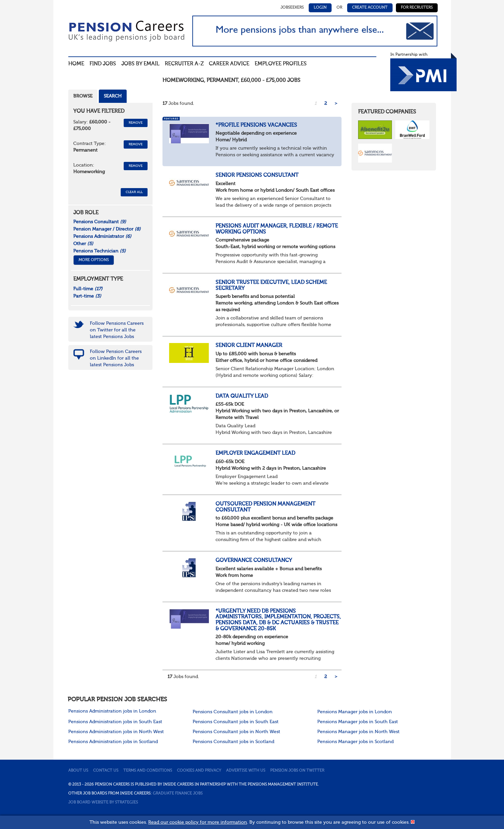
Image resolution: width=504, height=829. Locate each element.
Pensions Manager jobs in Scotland (355, 742)
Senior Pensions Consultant (257, 175)
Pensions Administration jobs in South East (115, 722)
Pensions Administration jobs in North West (116, 732)
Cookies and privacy (199, 771)
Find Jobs (103, 64)
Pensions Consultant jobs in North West (236, 732)
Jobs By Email (140, 64)
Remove (136, 123)
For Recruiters (417, 8)
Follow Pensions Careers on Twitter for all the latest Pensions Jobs (117, 330)
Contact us (106, 771)
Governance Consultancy (254, 561)
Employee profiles (281, 64)
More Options (94, 260)
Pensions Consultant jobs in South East (236, 722)
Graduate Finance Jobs (178, 794)
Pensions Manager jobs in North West (358, 732)
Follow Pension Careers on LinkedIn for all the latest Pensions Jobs (116, 358)
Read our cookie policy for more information (198, 822)
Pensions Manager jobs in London (355, 712)
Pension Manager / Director (107, 229)
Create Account (370, 8)
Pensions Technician (99, 251)
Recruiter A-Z (184, 64)
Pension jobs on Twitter (297, 771)
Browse (83, 96)
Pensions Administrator (102, 237)
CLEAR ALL (134, 192)
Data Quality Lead (242, 396)
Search (113, 96)
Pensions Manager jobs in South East (358, 722)
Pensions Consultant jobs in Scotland (233, 742)
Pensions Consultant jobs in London (233, 712)
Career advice (229, 64)
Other (83, 244)
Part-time (87, 296)
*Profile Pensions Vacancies (256, 125)
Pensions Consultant (100, 222)
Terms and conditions (148, 771)
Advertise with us (246, 771)
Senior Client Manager (249, 346)
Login (320, 8)
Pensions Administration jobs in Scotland (113, 742)
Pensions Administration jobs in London (112, 711)
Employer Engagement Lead (255, 453)
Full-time (88, 289)
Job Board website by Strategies (103, 802)
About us (78, 771)
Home (76, 64)
